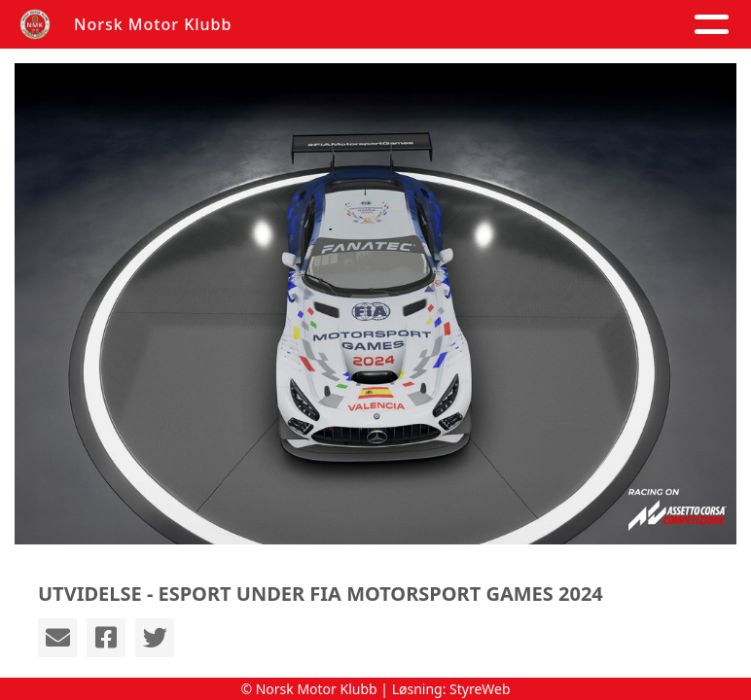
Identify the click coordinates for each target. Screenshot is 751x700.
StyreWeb (480, 689)
